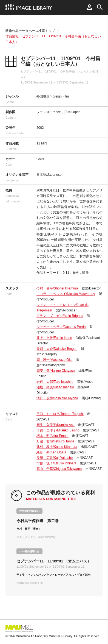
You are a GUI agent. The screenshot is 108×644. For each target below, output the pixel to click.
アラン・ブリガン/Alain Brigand (60, 316)
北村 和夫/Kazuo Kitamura (57, 447)
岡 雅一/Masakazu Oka (54, 360)
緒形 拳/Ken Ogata (51, 452)
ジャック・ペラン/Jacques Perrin (61, 327)
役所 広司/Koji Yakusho (55, 458)
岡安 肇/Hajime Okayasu (56, 371)
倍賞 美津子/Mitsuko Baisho (58, 430)
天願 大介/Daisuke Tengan (57, 349)
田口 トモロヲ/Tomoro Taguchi (60, 414)
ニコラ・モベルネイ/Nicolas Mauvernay (66, 294)
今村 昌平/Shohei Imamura (57, 288)
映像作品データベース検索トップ (30, 31)
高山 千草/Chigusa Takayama (59, 469)
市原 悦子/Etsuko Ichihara (56, 463)
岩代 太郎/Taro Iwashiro (55, 382)
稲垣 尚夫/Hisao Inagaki (55, 387)
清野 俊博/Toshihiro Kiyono (57, 398)
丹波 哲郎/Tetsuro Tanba (56, 441)
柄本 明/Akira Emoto (52, 436)
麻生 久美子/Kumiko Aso (56, 425)
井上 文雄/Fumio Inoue (54, 338)
